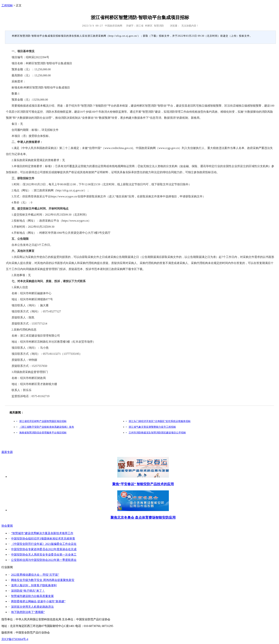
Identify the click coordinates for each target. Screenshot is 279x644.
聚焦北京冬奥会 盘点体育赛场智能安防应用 (143, 518)
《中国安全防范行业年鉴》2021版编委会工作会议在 (44, 544)
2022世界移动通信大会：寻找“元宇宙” (35, 575)
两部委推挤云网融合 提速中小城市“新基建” (38, 601)
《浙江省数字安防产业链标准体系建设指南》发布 (47, 427)
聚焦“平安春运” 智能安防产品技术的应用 (143, 484)
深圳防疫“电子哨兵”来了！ (28, 591)
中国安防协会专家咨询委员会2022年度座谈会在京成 (44, 549)
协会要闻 (7, 526)
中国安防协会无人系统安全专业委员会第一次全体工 (44, 555)
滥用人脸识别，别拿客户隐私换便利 (34, 585)
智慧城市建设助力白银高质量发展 (32, 596)
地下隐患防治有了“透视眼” (28, 612)
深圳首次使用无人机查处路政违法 (32, 607)
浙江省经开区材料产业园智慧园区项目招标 (43, 421)
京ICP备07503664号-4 (15, 639)
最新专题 (7, 452)
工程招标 (7, 5)
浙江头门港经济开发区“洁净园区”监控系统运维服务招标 (160, 421)
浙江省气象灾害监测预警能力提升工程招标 (152, 427)
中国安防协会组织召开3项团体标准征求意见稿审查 (43, 539)
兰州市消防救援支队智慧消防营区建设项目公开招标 (157, 433)
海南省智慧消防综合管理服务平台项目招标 (43, 433)
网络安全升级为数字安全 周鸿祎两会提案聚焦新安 (43, 580)
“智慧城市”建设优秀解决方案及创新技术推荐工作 (42, 533)
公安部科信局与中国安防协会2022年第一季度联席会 (44, 560)
